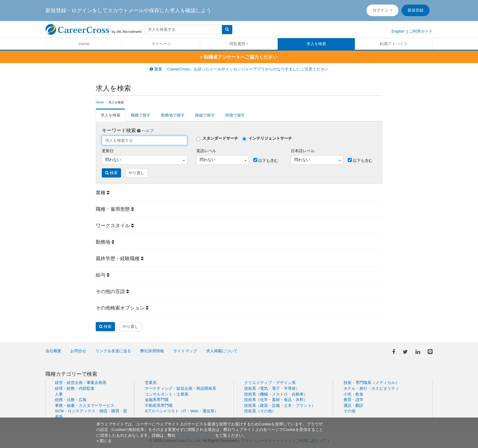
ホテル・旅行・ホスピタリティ (371, 388)
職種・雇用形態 (115, 209)
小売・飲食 (353, 394)
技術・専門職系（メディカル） (371, 383)
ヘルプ (148, 131)
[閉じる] (104, 441)
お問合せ (78, 351)
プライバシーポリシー (195, 435)
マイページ (161, 44)
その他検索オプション (122, 308)
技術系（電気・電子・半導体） (272, 388)
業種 (103, 193)
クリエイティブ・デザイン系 (270, 383)
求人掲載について (222, 351)
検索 (112, 173)
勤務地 (105, 242)
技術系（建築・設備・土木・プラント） (280, 405)
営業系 (151, 383)
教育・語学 (353, 400)
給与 (103, 275)
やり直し (137, 173)
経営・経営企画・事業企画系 (81, 383)
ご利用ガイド (421, 31)
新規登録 (416, 10)
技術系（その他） (260, 411)
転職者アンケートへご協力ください (239, 57)
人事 (59, 394)
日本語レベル (303, 151)
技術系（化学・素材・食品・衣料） (276, 400)
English (398, 31)
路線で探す (205, 115)
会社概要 (53, 351)
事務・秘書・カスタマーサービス (85, 405)
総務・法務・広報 (71, 400)
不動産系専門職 (159, 405)
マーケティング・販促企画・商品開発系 (180, 388)
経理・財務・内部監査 (75, 388)
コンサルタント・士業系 (167, 394)
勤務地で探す (173, 115)
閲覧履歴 (237, 44)
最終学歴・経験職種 (120, 258)
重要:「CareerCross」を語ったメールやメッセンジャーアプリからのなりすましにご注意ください (239, 69)
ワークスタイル (115, 226)
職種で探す (141, 115)
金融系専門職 (157, 400)
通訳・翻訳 (353, 405)
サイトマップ (185, 351)
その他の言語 (112, 291)
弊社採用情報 (152, 351)
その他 (350, 411)
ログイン (381, 10)
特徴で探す (235, 115)
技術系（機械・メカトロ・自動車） (276, 394)
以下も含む (266, 160)
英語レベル (206, 151)
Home (84, 44)
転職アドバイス (394, 44)
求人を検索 (316, 44)
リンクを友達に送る (113, 351)
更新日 (108, 151)
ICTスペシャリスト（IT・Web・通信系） (182, 411)
